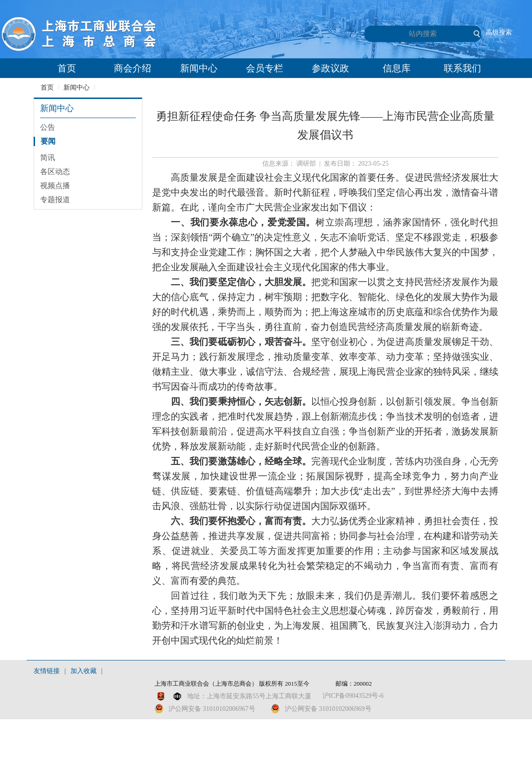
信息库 (397, 68)
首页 (67, 68)
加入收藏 (84, 671)
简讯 (48, 158)
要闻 (48, 141)
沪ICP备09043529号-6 (353, 696)
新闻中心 (199, 68)
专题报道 (55, 200)
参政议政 (330, 68)
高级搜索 (499, 32)
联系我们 (462, 68)
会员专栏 (265, 68)
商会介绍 (133, 68)
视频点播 (55, 186)
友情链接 (47, 671)
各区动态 (55, 172)
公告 (48, 127)
